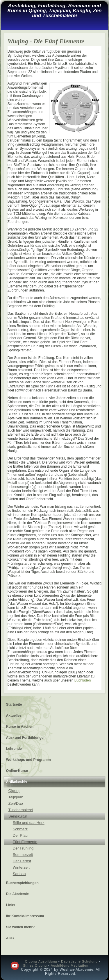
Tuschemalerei (21, 810)
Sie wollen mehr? (20, 927)
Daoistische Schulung (79, 961)
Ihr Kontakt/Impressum (25, 916)
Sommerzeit (23, 855)
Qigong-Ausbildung (41, 961)
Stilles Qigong (35, 965)
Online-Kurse (17, 771)
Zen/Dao (16, 803)
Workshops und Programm (28, 760)
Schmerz (20, 829)
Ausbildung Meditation (70, 965)
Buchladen (83, 680)
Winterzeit (21, 867)
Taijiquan (16, 797)
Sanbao (19, 874)
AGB (10, 938)
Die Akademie (17, 894)
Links (11, 905)
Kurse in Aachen (20, 727)
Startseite (14, 704)
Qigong (15, 791)
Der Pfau (20, 835)
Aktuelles (14, 716)
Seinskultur (18, 816)
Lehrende (14, 749)
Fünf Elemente (25, 842)
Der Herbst (22, 861)
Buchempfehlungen (22, 883)
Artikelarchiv (17, 782)
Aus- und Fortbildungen (26, 738)
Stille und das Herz (29, 823)
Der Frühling (23, 848)
